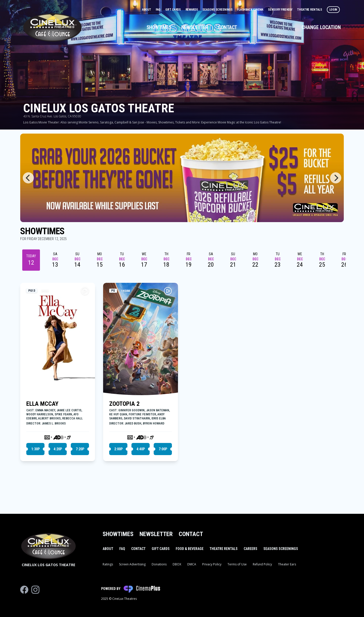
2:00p (118, 449)
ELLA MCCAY (42, 404)
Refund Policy (262, 564)
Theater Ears (287, 564)
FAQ (158, 10)
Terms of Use (237, 564)
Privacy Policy (212, 564)
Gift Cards (173, 10)
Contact (228, 27)
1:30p (36, 449)
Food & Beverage (190, 549)
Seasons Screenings (218, 10)
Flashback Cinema (251, 10)
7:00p (163, 449)
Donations (159, 564)
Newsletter (195, 27)
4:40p (141, 449)
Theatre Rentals (310, 10)
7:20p (80, 449)
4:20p (58, 449)
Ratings (108, 564)
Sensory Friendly (280, 10)
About (147, 10)
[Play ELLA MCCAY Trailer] (85, 291)
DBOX (177, 564)
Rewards (192, 10)
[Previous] (28, 178)
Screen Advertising (132, 564)
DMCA (192, 564)
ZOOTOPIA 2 (124, 404)
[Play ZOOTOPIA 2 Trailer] (168, 291)
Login (333, 10)
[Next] (336, 178)
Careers (251, 549)
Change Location (321, 27)
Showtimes (159, 27)
